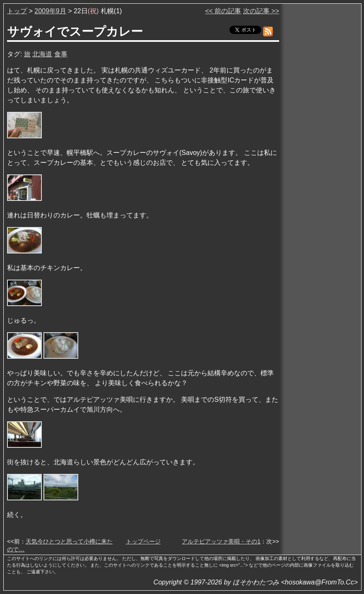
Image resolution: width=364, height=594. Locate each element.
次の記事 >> (261, 11)
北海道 (42, 54)
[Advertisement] (321, 132)
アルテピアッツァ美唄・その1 (221, 541)
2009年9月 (50, 11)
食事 (61, 54)
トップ (17, 11)
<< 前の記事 (223, 11)
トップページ (143, 541)
